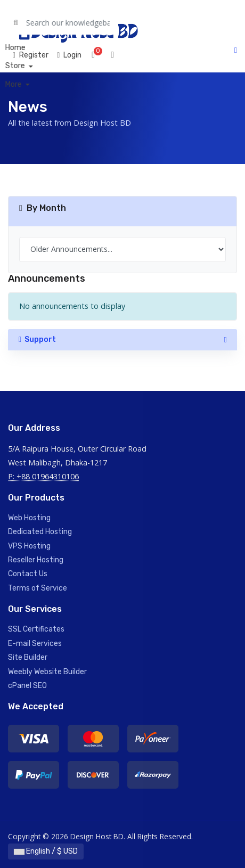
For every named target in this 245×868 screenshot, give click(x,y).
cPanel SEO (27, 686)
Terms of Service (38, 588)
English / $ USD (46, 851)
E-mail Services (35, 644)
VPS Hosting (29, 546)
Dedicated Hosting (40, 532)
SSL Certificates (36, 629)
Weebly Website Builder (47, 672)
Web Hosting (29, 518)
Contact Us (28, 574)
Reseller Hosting (36, 560)
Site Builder (28, 657)
